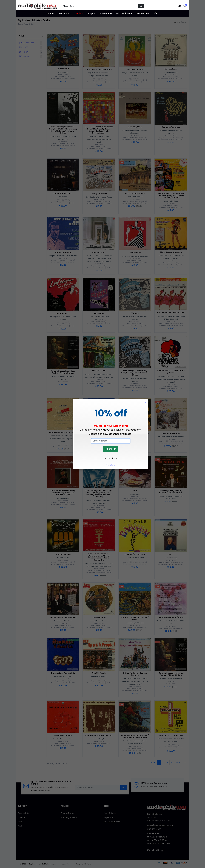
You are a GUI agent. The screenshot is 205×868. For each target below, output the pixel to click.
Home (50, 13)
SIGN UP (111, 449)
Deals (78, 13)
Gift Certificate (124, 13)
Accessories (106, 13)
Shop (90, 13)
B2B (156, 13)
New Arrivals (64, 13)
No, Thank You (111, 458)
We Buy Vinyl (143, 13)
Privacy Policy (111, 465)
